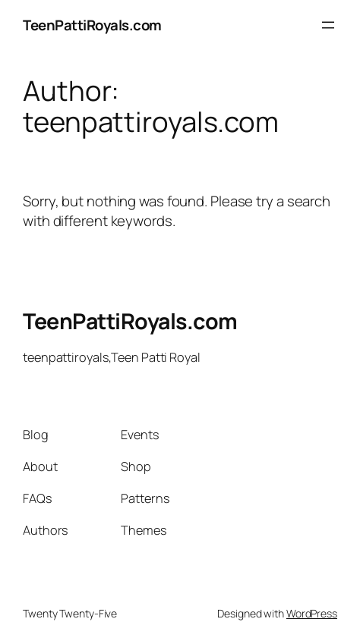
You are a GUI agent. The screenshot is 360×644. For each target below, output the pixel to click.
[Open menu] (328, 25)
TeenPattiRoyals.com (92, 25)
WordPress (312, 613)
